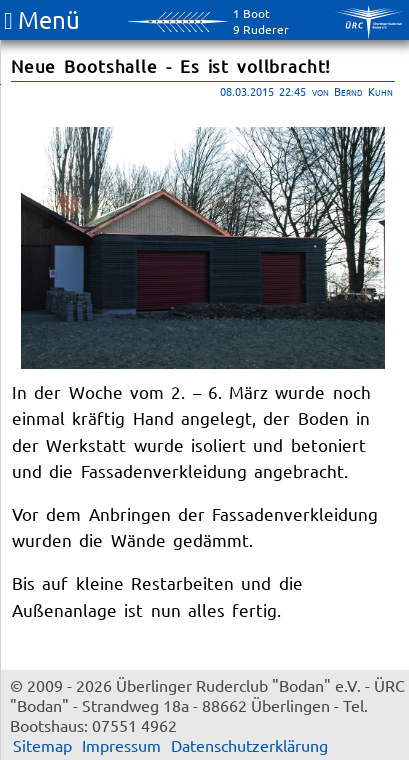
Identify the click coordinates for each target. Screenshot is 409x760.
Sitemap (42, 745)
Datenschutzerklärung (249, 745)
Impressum (121, 745)
